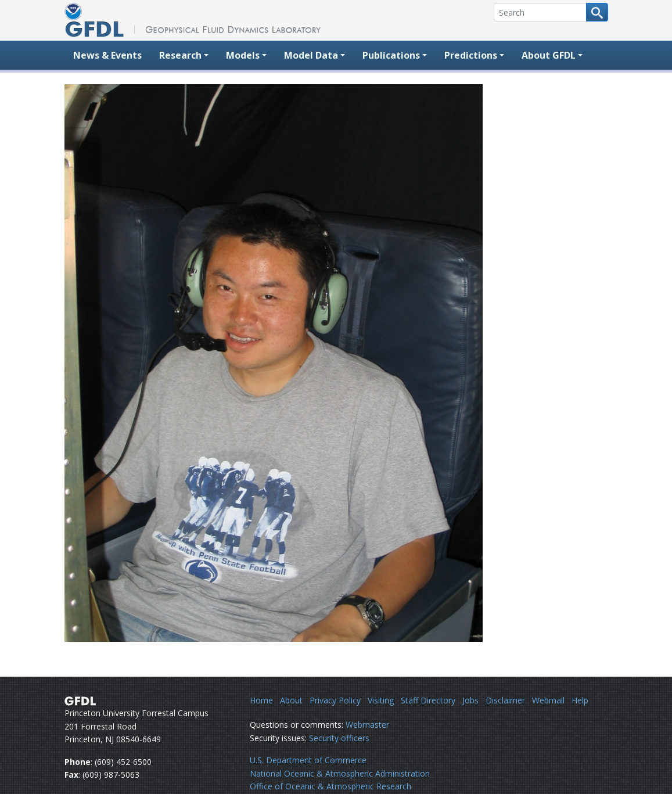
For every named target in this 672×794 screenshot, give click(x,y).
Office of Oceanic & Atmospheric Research (330, 786)
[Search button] (597, 12)
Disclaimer (505, 700)
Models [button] (243, 55)
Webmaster (367, 725)
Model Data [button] (311, 55)
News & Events (107, 55)
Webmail (548, 700)
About (291, 700)
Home (261, 700)
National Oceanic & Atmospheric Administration (340, 773)
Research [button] (180, 55)
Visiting (381, 700)
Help (580, 700)
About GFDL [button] (549, 55)
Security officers (339, 738)
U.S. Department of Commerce (308, 760)
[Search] (540, 12)
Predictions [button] (471, 55)
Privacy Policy (335, 700)
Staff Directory (428, 700)
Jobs (470, 700)
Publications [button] (391, 55)
